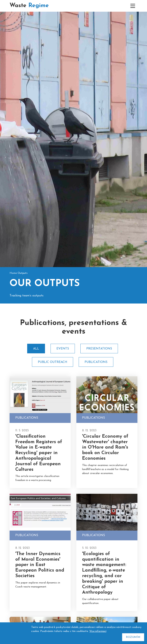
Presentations (99, 349)
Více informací (98, 631)
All (36, 349)
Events (63, 349)
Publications (96, 362)
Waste (29, 6)
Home (13, 273)
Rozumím (133, 637)
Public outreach (53, 362)
